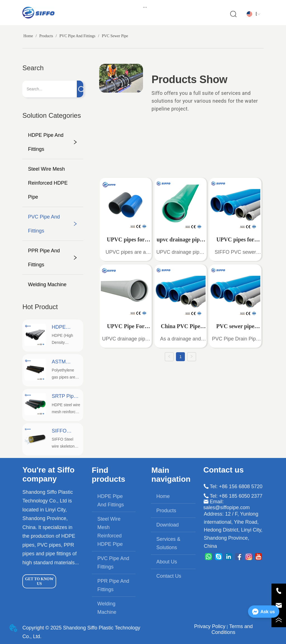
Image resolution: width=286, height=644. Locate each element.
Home (28, 36)
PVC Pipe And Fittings (77, 36)
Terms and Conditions (232, 629)
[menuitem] (145, 7)
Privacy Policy (210, 626)
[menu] (145, 7)
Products (46, 36)
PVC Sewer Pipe (115, 36)
